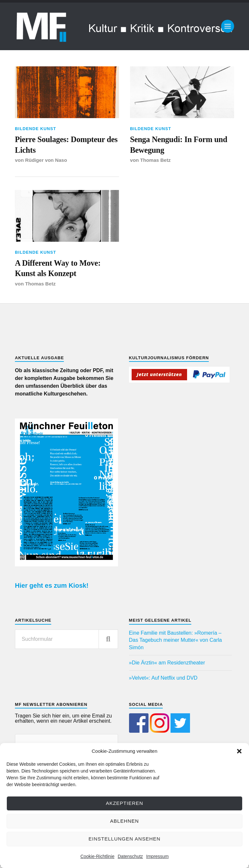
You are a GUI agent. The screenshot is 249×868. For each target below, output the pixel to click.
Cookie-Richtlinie (97, 856)
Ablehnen (125, 821)
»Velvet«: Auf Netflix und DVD (163, 680)
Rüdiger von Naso (47, 161)
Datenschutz (130, 856)
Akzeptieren (124, 803)
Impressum (157, 856)
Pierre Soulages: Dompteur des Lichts (62, 145)
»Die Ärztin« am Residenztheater (167, 665)
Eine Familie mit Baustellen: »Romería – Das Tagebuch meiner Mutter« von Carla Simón (176, 642)
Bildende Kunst (36, 129)
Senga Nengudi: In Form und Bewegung (181, 145)
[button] (239, 751)
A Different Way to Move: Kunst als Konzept (59, 270)
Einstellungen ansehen (124, 839)
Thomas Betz (155, 161)
